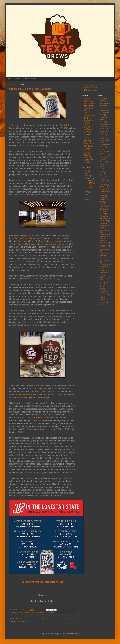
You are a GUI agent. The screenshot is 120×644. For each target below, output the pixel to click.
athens (102, 164)
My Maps (103, 255)
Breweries (20, 613)
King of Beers (104, 234)
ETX (46, 613)
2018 (86, 195)
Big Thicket (104, 187)
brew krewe (104, 295)
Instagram (103, 110)
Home (10, 79)
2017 (86, 197)
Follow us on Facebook (91, 85)
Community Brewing (104, 197)
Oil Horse (103, 127)
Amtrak (102, 176)
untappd (103, 136)
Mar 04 (90, 178)
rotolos (102, 171)
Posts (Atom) (22, 621)
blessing (103, 293)
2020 (86, 173)
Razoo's (20, 244)
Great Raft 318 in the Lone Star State (30, 89)
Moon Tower (104, 243)
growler (102, 300)
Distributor (103, 209)
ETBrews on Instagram (91, 90)
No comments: (40, 610)
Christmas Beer (105, 192)
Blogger (76, 634)
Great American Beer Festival (23, 394)
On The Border (105, 260)
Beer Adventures (31, 79)
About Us (18, 79)
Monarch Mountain (103, 240)
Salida (102, 275)
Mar (88, 176)
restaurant (103, 134)
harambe (103, 302)
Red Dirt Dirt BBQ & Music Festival (38, 418)
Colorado (103, 149)
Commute (103, 200)
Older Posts (71, 618)
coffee (102, 297)
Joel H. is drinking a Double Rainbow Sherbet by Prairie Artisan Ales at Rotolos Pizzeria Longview (89, 157)
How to (102, 228)
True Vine (103, 129)
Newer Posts (14, 618)
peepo (64, 634)
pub (101, 169)
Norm (102, 258)
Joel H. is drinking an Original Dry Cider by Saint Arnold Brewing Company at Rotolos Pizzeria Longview (89, 143)
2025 (86, 171)
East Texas (103, 103)
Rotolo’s (13, 238)
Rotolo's (103, 117)
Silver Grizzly (104, 278)
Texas (102, 115)
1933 (102, 174)
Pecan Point (104, 264)
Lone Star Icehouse (27, 238)
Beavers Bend (104, 181)
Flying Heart (104, 218)
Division (103, 211)
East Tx (37, 613)
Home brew (104, 226)
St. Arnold (103, 280)
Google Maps (104, 124)
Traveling (103, 162)
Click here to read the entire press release (42, 582)
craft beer (31, 613)
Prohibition (103, 271)
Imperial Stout (104, 230)
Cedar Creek (104, 145)
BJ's (101, 178)
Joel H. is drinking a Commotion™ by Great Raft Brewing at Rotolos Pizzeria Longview (89, 117)
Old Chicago (31, 244)
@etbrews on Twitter (91, 88)
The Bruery (104, 282)
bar (101, 167)
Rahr (102, 160)
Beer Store (103, 185)
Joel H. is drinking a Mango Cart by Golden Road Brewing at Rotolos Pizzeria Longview (89, 130)
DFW (102, 204)
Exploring (103, 214)
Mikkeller (103, 237)
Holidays (103, 223)
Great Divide (104, 221)
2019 (86, 192)
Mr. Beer (103, 253)
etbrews (42, 613)
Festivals (103, 216)
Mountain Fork (105, 249)
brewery (26, 613)
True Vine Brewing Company (103, 289)
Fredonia (103, 157)
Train (102, 285)
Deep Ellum (104, 207)
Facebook (103, 108)
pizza (102, 304)
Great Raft (51, 613)
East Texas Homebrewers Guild (44, 389)
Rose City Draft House (53, 244)
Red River (103, 273)
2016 (86, 200)
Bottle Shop (104, 189)
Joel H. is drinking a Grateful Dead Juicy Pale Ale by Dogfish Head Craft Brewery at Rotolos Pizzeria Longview (89, 104)
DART (102, 202)
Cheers (102, 147)
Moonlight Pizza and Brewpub (105, 246)
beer (16, 613)
